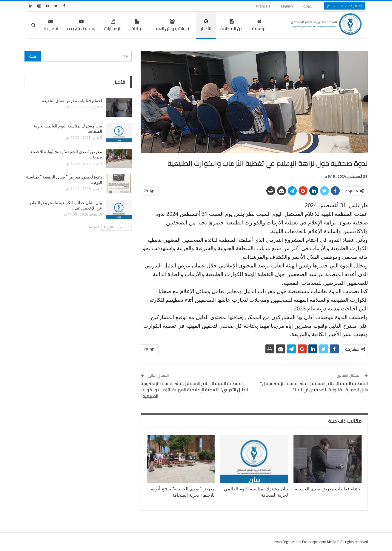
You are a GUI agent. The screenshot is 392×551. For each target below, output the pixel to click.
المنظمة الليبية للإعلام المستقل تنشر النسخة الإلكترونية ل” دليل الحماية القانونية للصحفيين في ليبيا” (314, 387)
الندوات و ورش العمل (172, 26)
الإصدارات (113, 26)
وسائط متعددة (81, 26)
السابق (124, 227)
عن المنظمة (232, 26)
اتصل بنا (51, 26)
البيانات (137, 26)
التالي (108, 227)
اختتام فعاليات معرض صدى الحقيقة (72, 101)
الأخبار (206, 26)
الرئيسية (259, 26)
